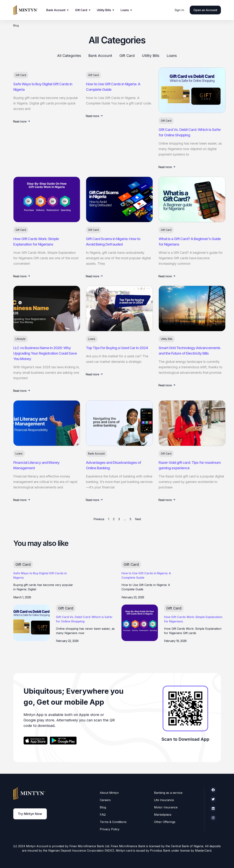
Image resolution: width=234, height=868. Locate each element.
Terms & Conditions (113, 822)
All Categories (69, 56)
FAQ (103, 815)
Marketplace (163, 815)
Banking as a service (168, 793)
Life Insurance (164, 800)
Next (138, 519)
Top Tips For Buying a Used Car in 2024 (117, 348)
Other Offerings (165, 822)
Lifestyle (20, 339)
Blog (103, 807)
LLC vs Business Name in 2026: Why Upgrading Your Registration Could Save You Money (45, 353)
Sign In (179, 10)
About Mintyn (109, 793)
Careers (105, 800)
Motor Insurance (166, 807)
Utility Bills (151, 56)
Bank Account (100, 56)
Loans (172, 56)
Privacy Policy (110, 829)
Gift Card (127, 56)
